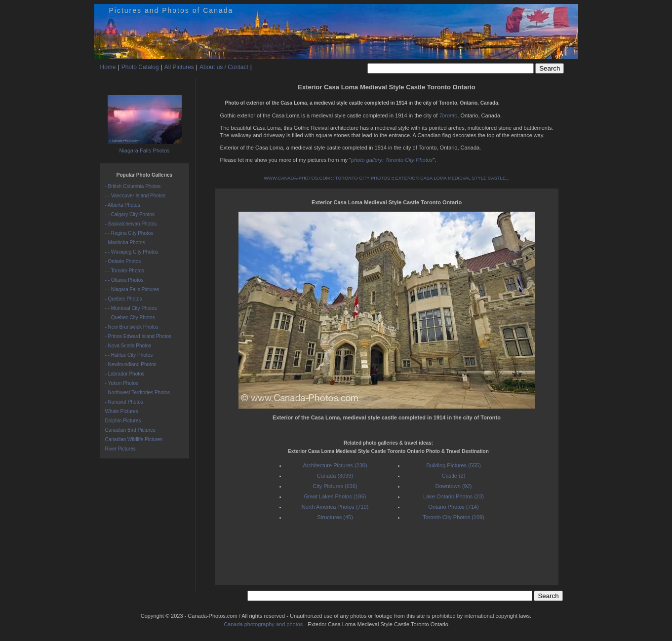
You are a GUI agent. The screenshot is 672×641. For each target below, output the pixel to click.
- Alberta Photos (123, 205)
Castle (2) (454, 476)
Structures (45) (335, 517)
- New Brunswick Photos (132, 327)
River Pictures (120, 449)
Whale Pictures (122, 411)
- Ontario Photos (123, 261)
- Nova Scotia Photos (128, 346)
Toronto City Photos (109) (454, 517)
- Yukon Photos (122, 383)
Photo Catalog (140, 67)
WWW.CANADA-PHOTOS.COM (297, 178)
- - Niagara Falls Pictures (132, 289)
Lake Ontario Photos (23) (454, 496)
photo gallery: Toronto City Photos (392, 160)
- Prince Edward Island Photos (138, 336)
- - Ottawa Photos (124, 280)
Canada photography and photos (263, 624)
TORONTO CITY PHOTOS (362, 178)
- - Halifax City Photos (129, 355)
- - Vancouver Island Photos (136, 196)
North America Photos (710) (335, 507)
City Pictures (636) (335, 486)
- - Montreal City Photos (131, 308)
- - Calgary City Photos (130, 214)
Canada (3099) (335, 476)
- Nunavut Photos (124, 402)
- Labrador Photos (125, 374)
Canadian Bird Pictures (130, 430)
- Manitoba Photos (125, 243)
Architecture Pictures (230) (335, 465)
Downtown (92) (454, 486)
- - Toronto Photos (125, 271)
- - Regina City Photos (129, 233)
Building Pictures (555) (454, 465)
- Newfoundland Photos (131, 364)
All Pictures (179, 67)
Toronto (448, 115)
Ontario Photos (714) (453, 507)
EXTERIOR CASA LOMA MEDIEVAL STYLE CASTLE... (453, 178)
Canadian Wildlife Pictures (134, 439)
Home (108, 67)
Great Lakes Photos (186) (335, 496)
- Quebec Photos (124, 299)
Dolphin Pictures (123, 421)
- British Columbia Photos (133, 186)
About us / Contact (224, 67)
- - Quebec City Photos (130, 318)
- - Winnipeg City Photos (132, 252)
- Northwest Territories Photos (138, 393)
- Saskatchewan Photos (131, 224)
